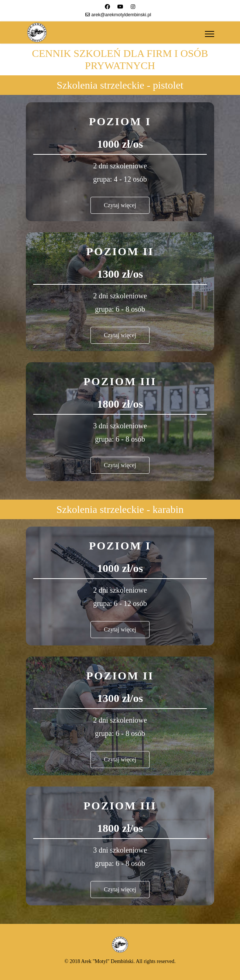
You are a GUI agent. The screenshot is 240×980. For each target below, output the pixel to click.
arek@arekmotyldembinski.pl (121, 15)
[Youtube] (120, 7)
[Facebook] (107, 7)
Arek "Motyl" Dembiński (107, 961)
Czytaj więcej (120, 205)
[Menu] (210, 34)
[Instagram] (133, 7)
